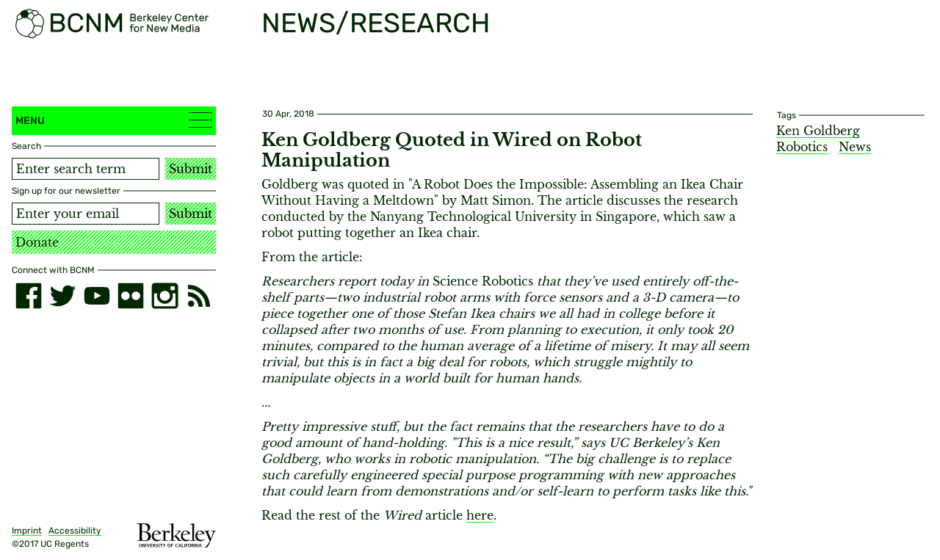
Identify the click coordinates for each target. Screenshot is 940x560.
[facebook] (29, 296)
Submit (191, 169)
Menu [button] (114, 120)
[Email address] (86, 214)
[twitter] (62, 296)
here (480, 515)
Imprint (27, 531)
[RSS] (199, 296)
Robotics (802, 147)
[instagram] (164, 296)
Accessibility (75, 531)
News (855, 147)
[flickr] (131, 296)
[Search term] (86, 169)
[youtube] (97, 296)
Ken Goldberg (818, 131)
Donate (37, 242)
